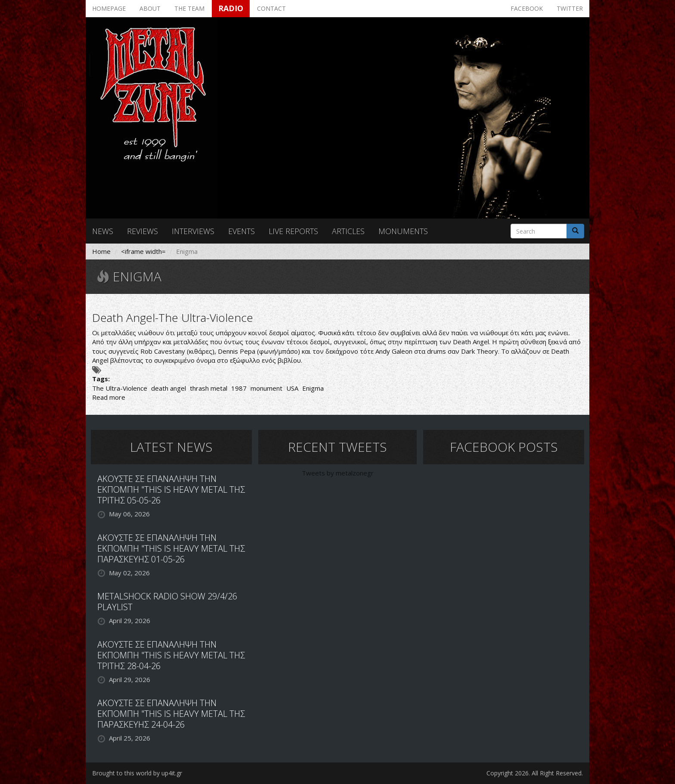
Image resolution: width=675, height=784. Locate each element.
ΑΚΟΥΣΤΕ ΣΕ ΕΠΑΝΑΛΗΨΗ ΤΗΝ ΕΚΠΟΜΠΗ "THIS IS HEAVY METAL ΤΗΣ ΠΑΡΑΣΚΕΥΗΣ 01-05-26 (171, 548)
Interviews (193, 231)
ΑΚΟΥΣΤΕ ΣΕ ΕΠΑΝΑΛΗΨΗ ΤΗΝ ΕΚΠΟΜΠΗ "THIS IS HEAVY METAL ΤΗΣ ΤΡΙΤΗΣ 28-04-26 (171, 655)
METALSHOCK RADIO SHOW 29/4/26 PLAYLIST (167, 602)
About (150, 8)
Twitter (570, 8)
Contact (271, 8)
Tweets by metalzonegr (338, 473)
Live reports (293, 231)
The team (189, 8)
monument (266, 388)
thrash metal (209, 388)
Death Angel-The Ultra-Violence (173, 318)
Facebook (527, 8)
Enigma (313, 388)
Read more (109, 397)
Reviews (142, 231)
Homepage (109, 8)
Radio (231, 8)
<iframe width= (143, 251)
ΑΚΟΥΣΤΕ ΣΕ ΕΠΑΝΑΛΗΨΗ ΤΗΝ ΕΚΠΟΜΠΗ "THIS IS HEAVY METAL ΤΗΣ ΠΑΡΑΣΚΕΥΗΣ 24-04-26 (171, 714)
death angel (169, 388)
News (103, 231)
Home (101, 251)
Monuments (403, 231)
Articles (348, 231)
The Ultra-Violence (120, 388)
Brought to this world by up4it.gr (137, 773)
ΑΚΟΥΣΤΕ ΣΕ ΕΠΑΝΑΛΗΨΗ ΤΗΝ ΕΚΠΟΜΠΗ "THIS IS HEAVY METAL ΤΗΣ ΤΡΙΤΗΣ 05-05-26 (171, 489)
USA (292, 388)
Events (242, 231)
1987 (239, 388)
